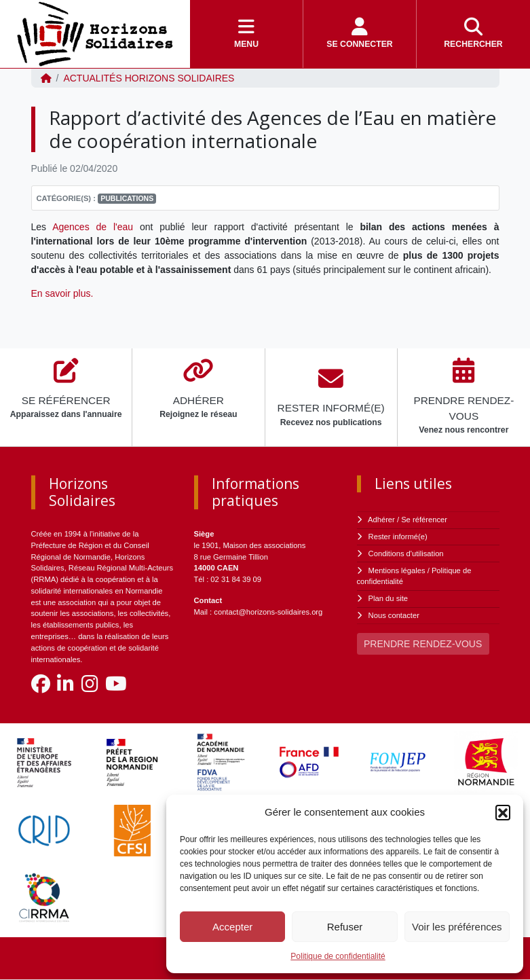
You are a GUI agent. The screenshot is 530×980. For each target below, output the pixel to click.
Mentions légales (397, 570)
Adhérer (381, 520)
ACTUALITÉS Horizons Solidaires (149, 78)
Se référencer (424, 520)
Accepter (232, 927)
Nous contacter (394, 615)
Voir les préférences (457, 927)
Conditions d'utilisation (406, 553)
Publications (127, 198)
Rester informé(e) (398, 537)
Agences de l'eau (93, 227)
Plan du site (388, 598)
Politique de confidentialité (338, 956)
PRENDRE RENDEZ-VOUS (423, 644)
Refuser (345, 927)
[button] (503, 812)
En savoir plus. (64, 293)
